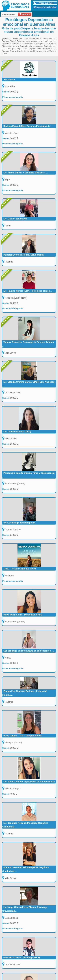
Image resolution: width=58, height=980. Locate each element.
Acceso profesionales (45, 7)
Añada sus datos (44, 3)
